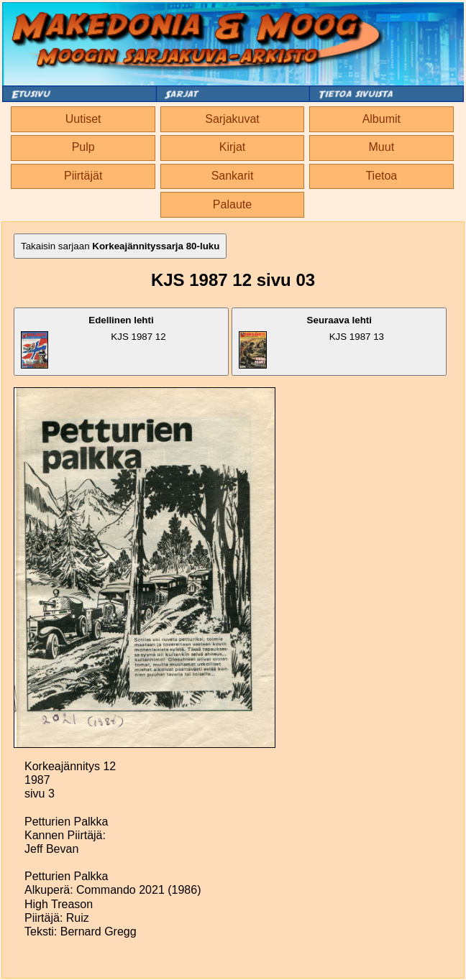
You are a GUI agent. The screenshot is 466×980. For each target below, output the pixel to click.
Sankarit (233, 176)
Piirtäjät (83, 176)
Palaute (232, 204)
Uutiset (83, 119)
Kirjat (232, 147)
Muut (382, 147)
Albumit (382, 119)
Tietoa (381, 176)
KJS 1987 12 (93, 342)
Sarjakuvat (232, 119)
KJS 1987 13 (311, 342)
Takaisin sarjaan (120, 246)
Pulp (83, 147)
